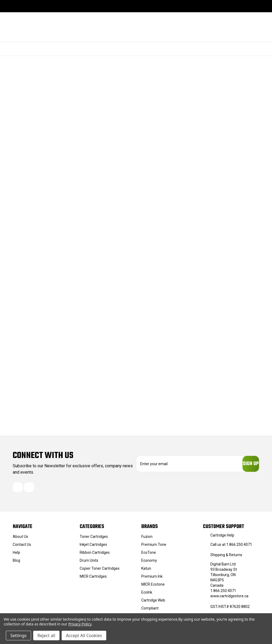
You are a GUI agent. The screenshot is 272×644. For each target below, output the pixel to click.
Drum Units (89, 563)
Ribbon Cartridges (95, 555)
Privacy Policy (80, 624)
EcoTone (149, 555)
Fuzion (147, 539)
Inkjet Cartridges (93, 547)
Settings (18, 636)
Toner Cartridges (94, 539)
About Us (20, 539)
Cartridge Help (222, 538)
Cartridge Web (153, 603)
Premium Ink (152, 579)
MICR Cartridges (93, 579)
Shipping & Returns (226, 557)
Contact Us (22, 547)
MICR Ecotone (153, 587)
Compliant (150, 611)
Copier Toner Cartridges (100, 571)
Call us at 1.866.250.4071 (231, 547)
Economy (149, 563)
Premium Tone (154, 547)
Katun (146, 571)
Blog (16, 563)
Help (16, 555)
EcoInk (147, 595)
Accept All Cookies (84, 636)
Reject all (46, 636)
